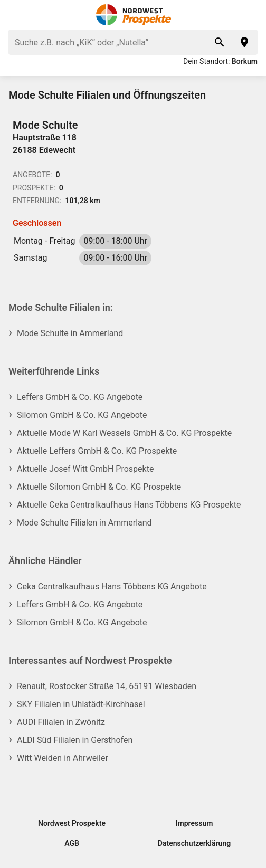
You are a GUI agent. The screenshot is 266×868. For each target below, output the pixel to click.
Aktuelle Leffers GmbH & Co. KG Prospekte (97, 451)
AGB (72, 843)
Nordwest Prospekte (72, 823)
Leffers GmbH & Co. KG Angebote (80, 397)
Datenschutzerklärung (194, 843)
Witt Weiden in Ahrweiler (63, 758)
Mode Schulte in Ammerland (70, 333)
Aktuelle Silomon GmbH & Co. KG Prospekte (99, 487)
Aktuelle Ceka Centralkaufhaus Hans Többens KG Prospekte (129, 505)
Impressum (194, 823)
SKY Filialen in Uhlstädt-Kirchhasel (81, 704)
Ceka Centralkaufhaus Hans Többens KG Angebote (112, 586)
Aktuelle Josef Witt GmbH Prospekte (85, 469)
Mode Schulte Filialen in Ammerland (84, 523)
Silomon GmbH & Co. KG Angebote (82, 415)
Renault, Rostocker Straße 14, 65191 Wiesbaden (107, 686)
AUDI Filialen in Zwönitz (61, 722)
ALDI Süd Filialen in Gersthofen (75, 740)
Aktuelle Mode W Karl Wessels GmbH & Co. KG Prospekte (124, 433)
